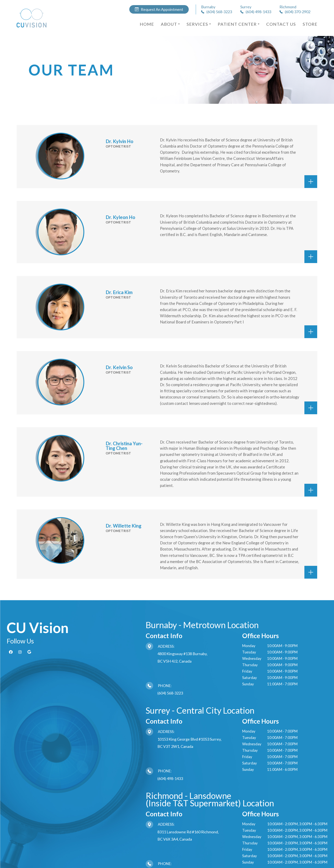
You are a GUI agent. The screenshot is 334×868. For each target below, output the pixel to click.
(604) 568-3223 (170, 693)
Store (310, 24)
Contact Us (281, 24)
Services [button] (199, 24)
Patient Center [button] (239, 24)
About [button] (170, 24)
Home (147, 24)
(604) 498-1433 (170, 778)
